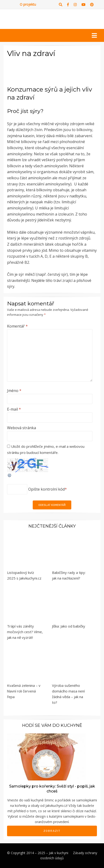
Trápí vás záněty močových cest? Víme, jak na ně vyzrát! (25, 632)
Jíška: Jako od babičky (69, 626)
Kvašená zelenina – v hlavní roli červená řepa (24, 691)
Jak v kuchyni (59, 853)
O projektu (28, 4)
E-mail (14, 409)
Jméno (14, 391)
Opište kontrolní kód (46, 489)
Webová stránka (22, 428)
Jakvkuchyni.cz (56, 806)
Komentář (17, 326)
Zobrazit (52, 831)
